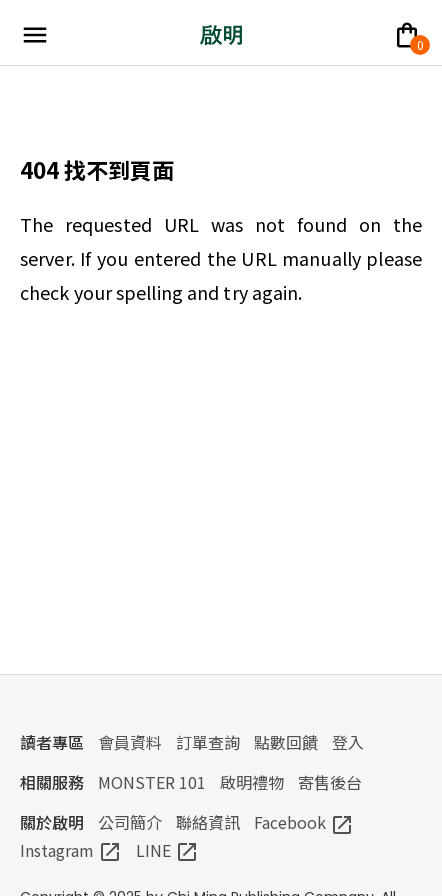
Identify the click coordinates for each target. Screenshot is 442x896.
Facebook (304, 822)
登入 (348, 742)
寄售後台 (330, 782)
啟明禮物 (252, 782)
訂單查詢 (208, 742)
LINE (167, 850)
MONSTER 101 (152, 782)
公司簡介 (130, 822)
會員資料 (130, 742)
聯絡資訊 (208, 822)
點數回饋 (286, 742)
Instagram (71, 850)
